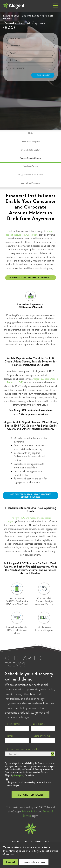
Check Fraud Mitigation (31, 142)
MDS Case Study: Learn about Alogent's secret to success (31, 496)
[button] (55, 6)
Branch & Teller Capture (31, 150)
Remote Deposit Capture (30, 158)
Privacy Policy (29, 811)
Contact (16, 841)
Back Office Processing (31, 183)
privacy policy (18, 775)
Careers (28, 841)
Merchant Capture (30, 166)
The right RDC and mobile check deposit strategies (27, 520)
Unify (31, 133)
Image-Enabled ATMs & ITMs (31, 175)
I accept (11, 862)
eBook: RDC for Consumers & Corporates (31, 278)
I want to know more (34, 862)
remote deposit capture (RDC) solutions (30, 233)
